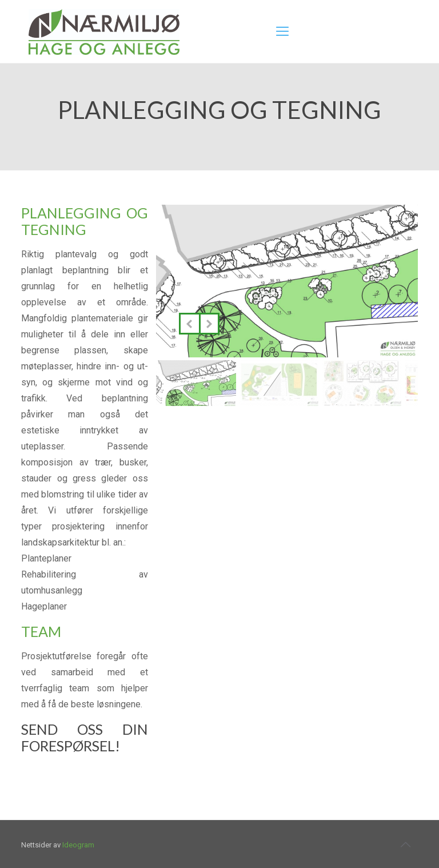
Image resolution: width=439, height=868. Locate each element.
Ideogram (78, 845)
